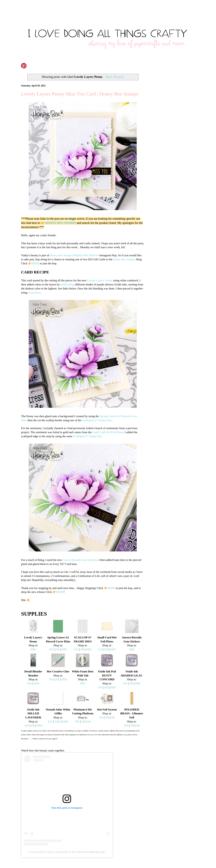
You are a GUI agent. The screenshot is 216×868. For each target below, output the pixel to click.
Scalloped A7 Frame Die (87, 436)
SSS (51, 649)
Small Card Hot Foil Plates (108, 432)
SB (58, 649)
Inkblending (67, 284)
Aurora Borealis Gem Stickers (80, 560)
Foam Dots (34, 293)
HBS (33, 649)
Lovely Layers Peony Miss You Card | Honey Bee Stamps (80, 94)
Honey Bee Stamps (61, 255)
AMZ (58, 722)
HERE (35, 263)
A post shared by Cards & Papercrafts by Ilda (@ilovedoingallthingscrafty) (67, 852)
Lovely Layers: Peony (100, 280)
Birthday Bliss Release (86, 255)
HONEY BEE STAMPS (61, 223)
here (30, 739)
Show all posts (114, 77)
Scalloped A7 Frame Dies (97, 420)
